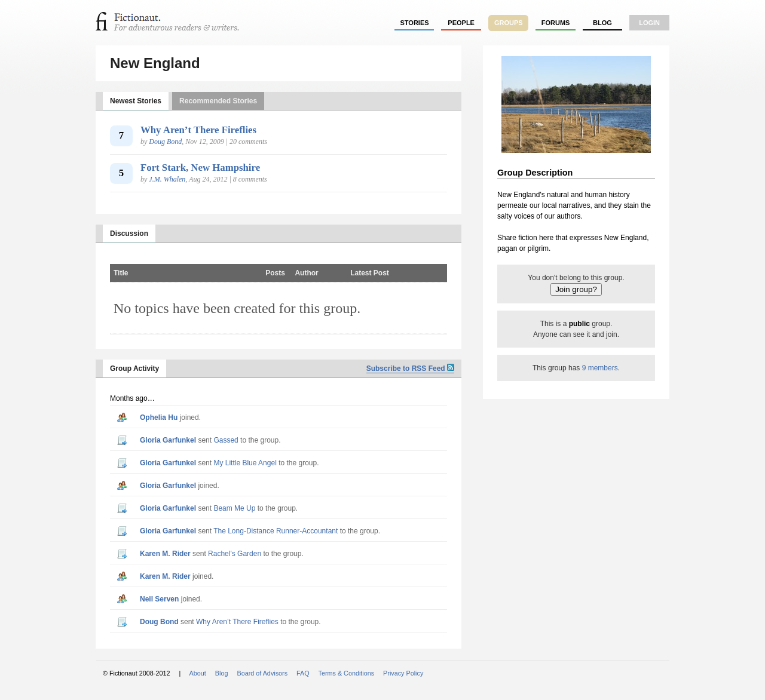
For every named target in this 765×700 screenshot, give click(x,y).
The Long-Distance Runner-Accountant (276, 531)
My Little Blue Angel (245, 463)
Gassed (226, 440)
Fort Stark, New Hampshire (200, 168)
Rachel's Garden (235, 554)
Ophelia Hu (159, 417)
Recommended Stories (218, 101)
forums (556, 23)
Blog (602, 23)
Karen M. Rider (165, 554)
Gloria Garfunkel (168, 440)
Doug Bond (165, 142)
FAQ (303, 673)
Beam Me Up (234, 508)
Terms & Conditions (347, 673)
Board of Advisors (262, 673)
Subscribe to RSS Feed (410, 369)
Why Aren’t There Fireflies (198, 130)
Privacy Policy (403, 673)
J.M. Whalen (167, 179)
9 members (600, 368)
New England (155, 63)
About (198, 673)
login (649, 23)
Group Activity (134, 369)
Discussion (129, 234)
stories (415, 23)
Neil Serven (159, 599)
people (461, 23)
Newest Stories (136, 101)
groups (509, 23)
